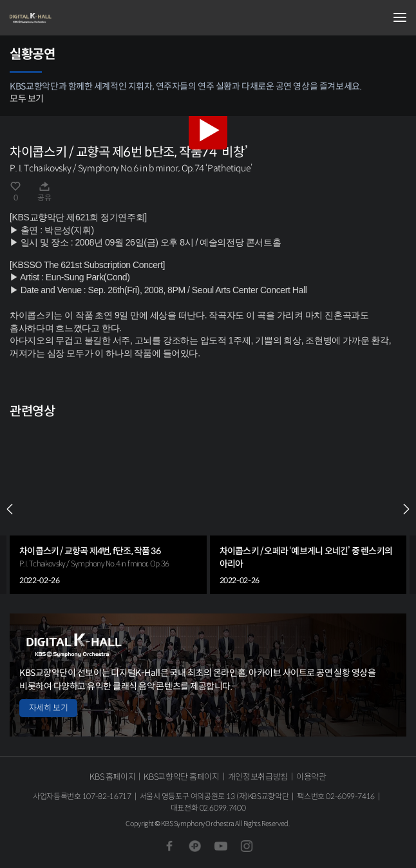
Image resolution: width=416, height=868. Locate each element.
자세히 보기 (48, 708)
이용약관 (311, 777)
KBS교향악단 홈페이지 (181, 777)
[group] (108, 509)
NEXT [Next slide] (406, 509)
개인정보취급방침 (258, 777)
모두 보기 (27, 99)
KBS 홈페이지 (112, 777)
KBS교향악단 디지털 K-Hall (74, 18)
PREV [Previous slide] (10, 509)
